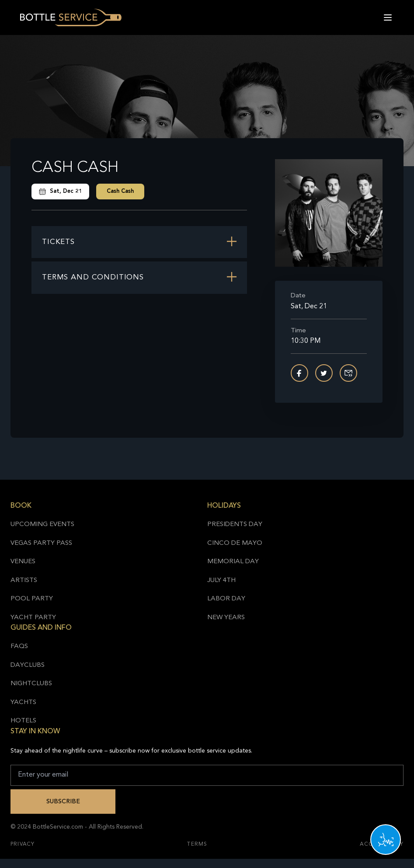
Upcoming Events (42, 525)
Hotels (23, 721)
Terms (197, 844)
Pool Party (32, 599)
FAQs (19, 647)
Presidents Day (235, 525)
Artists (24, 580)
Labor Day (226, 599)
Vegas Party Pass (41, 543)
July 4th (221, 580)
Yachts (23, 702)
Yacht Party (33, 618)
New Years (226, 618)
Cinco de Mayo (235, 543)
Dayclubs (28, 665)
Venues (23, 562)
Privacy (23, 844)
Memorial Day (233, 562)
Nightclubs (31, 684)
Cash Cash (120, 191)
